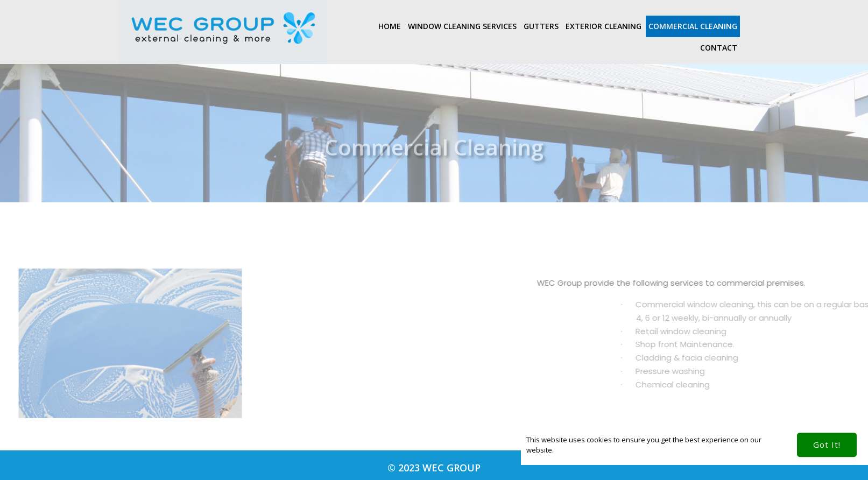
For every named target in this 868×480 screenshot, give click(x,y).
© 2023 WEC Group (434, 468)
